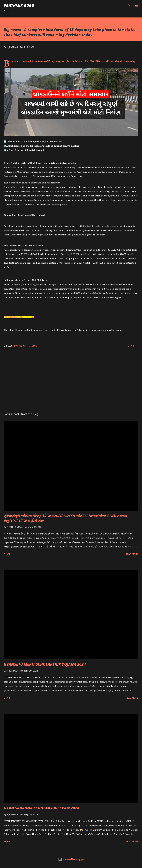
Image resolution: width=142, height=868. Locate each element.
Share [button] (131, 346)
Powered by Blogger (71, 859)
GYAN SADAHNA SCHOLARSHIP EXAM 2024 (42, 808)
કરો (32, 317)
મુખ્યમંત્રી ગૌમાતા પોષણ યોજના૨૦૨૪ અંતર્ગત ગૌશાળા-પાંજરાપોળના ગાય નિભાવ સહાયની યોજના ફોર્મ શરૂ (65, 518)
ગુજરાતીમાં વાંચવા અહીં (14, 317)
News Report (20, 346)
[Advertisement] (71, 381)
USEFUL (33, 346)
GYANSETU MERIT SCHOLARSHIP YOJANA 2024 (45, 664)
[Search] (129, 6)
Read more (132, 554)
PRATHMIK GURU (19, 5)
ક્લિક (27, 317)
